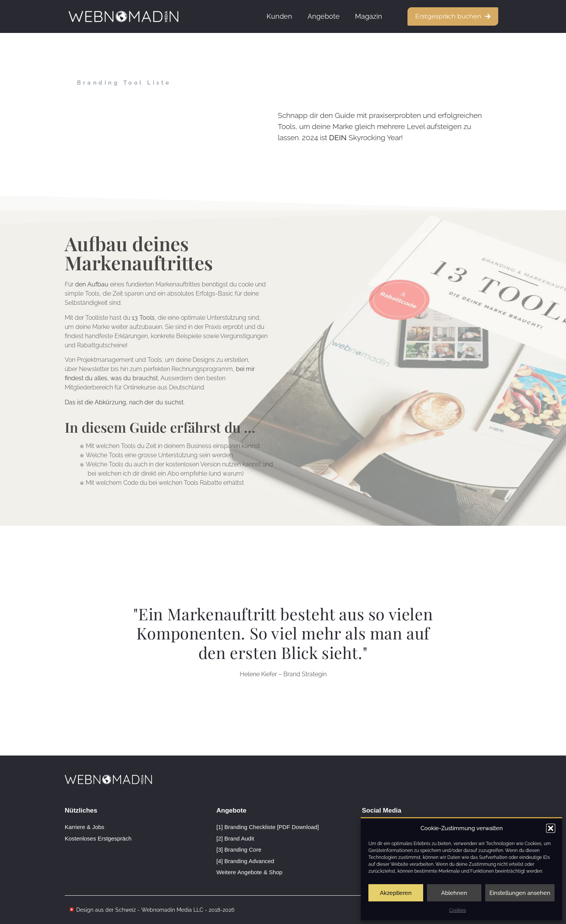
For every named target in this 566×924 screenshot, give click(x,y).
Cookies (458, 910)
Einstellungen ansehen (520, 893)
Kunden (279, 16)
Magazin (369, 16)
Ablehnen (454, 893)
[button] (551, 828)
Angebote (324, 16)
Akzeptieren (396, 893)
